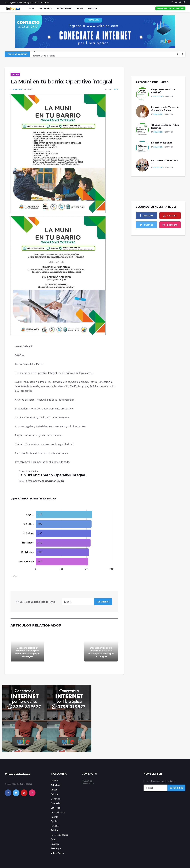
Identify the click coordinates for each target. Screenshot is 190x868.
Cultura (54, 794)
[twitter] (176, 2)
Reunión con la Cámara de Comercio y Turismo (165, 109)
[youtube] (180, 2)
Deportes (55, 799)
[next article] (177, 54)
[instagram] (184, 2)
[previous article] (183, 54)
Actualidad (56, 785)
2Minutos (55, 781)
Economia (55, 803)
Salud (53, 839)
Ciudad (15, 74)
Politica (54, 830)
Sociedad (55, 844)
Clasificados (46, 8)
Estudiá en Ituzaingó (162, 143)
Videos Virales (57, 853)
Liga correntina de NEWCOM (46, 54)
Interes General (58, 812)
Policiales (55, 826)
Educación (56, 808)
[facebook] (172, 2)
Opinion (54, 821)
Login (80, 8)
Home (31, 8)
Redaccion (17, 89)
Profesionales (65, 8)
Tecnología (56, 848)
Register (92, 8)
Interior (54, 817)
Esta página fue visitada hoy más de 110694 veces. (27, 2)
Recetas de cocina (59, 835)
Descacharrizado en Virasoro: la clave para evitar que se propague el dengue (28, 652)
